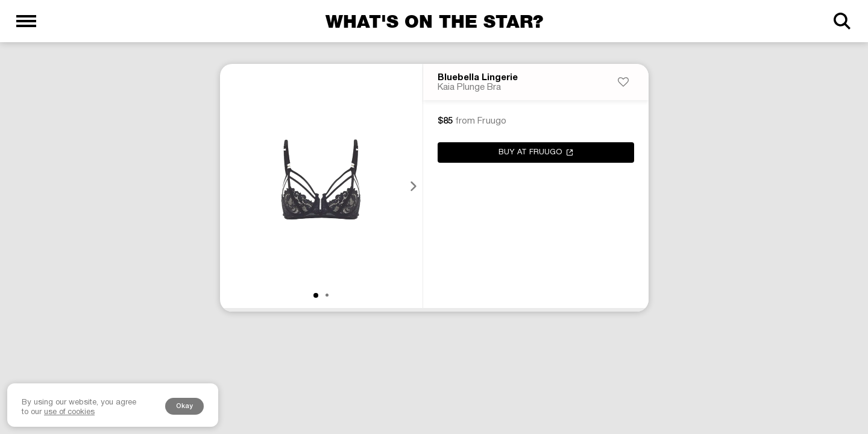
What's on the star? (434, 21)
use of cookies (69, 412)
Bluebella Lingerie (478, 78)
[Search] (842, 21)
